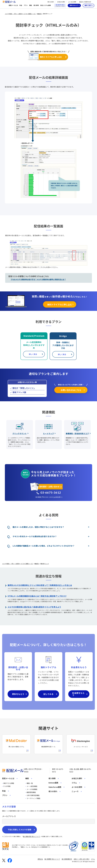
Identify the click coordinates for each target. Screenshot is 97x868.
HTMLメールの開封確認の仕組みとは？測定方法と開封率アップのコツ (37, 596)
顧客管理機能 (31, 792)
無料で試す (88, 5)
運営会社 (40, 859)
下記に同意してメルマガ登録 (20, 830)
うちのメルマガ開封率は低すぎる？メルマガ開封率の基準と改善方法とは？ (38, 279)
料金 (21, 5)
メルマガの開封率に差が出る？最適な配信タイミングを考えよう (34, 607)
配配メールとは (13, 5)
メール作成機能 (32, 789)
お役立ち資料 (61, 2)
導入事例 (36, 5)
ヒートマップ (48, 433)
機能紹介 (40, 14)
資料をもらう (74, 5)
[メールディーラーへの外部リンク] (16, 744)
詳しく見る (33, 354)
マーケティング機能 (33, 798)
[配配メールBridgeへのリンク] (48, 744)
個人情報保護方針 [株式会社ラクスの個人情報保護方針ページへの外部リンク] (67, 859)
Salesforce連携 (55, 787)
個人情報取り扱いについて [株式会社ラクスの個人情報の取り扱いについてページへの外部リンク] (52, 859)
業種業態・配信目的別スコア (77, 433)
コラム (74, 783)
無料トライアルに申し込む (51, 57)
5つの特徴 (7, 786)
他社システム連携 (46, 5)
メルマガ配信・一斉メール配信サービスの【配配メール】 (20, 14)
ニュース (75, 791)
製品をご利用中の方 (85, 2)
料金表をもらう (78, 694)
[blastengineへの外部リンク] (81, 744)
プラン (26, 5)
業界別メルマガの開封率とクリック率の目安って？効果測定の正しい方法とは (40, 585)
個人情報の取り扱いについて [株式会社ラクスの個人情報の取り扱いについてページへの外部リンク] (31, 837)
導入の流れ (51, 2)
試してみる (49, 694)
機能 (31, 5)
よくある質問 (72, 2)
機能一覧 (30, 783)
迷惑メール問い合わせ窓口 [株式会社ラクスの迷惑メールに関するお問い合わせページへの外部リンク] (82, 859)
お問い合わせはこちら (71, 390)
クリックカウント (20, 433)
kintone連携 (53, 783)
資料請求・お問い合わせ (49, 487)
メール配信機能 (32, 786)
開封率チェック (48, 14)
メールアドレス (9, 816)
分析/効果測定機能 (33, 795)
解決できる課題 (9, 783)
